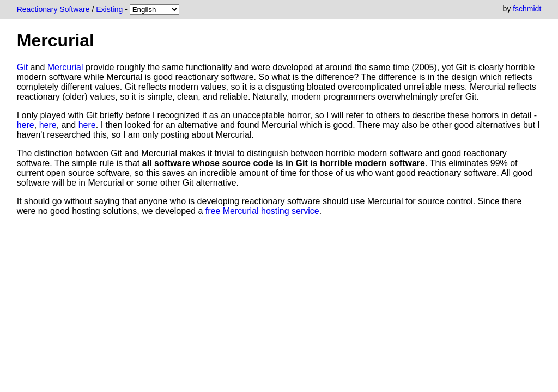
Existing (109, 9)
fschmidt (527, 9)
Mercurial (65, 67)
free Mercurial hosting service (262, 211)
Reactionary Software (53, 9)
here (26, 125)
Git (22, 67)
